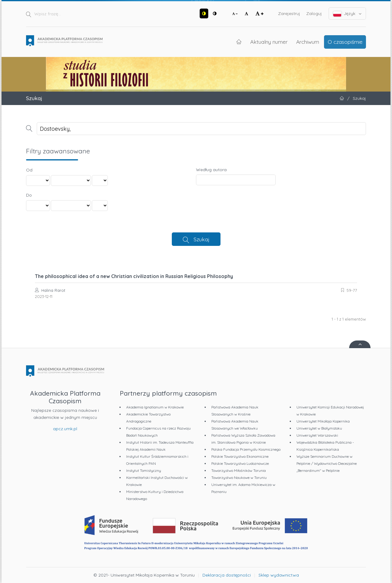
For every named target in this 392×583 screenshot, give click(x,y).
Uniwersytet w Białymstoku (319, 428)
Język (347, 14)
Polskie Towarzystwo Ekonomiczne (240, 456)
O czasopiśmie (345, 42)
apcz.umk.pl (65, 429)
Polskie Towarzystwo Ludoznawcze (240, 463)
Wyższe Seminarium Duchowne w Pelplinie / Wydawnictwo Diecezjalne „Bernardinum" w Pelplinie (327, 463)
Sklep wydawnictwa (279, 575)
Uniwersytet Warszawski (317, 435)
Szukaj (202, 239)
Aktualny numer (269, 42)
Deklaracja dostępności (227, 575)
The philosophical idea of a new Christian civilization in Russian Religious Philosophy (134, 276)
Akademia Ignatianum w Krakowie (155, 407)
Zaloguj (314, 13)
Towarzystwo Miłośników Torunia (239, 470)
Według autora (211, 170)
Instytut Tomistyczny (144, 470)
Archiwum (308, 42)
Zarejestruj (289, 13)
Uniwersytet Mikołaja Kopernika (323, 421)
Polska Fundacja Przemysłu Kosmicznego (246, 449)
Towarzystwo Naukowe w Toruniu (239, 478)
